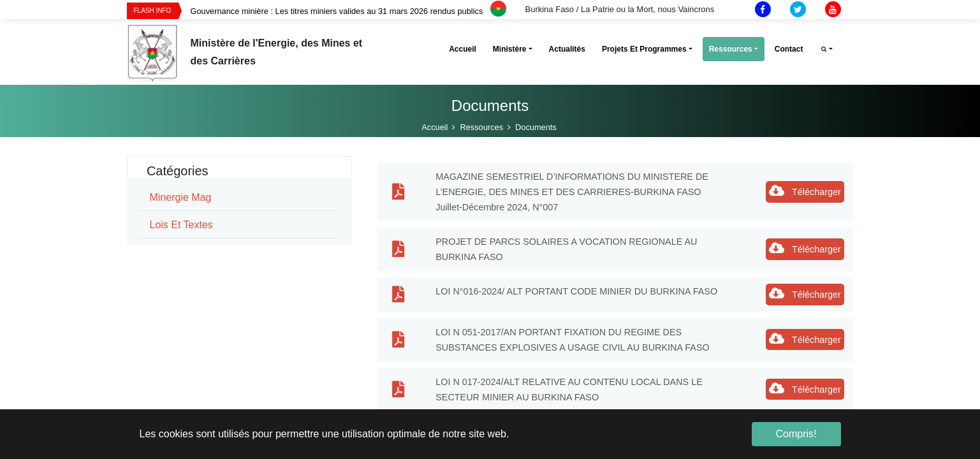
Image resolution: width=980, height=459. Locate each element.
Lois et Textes (181, 225)
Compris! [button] (796, 434)
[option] (357, 11)
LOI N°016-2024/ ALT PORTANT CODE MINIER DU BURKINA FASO (576, 291)
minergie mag (181, 197)
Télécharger (805, 191)
